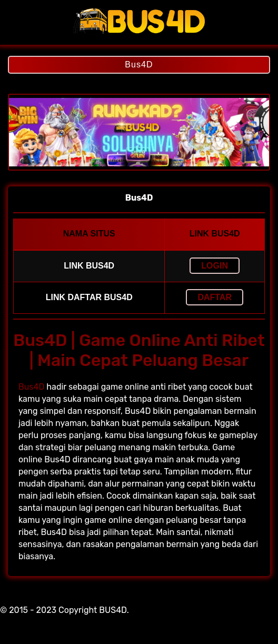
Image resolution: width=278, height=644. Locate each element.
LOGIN (215, 266)
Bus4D (139, 65)
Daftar (215, 297)
